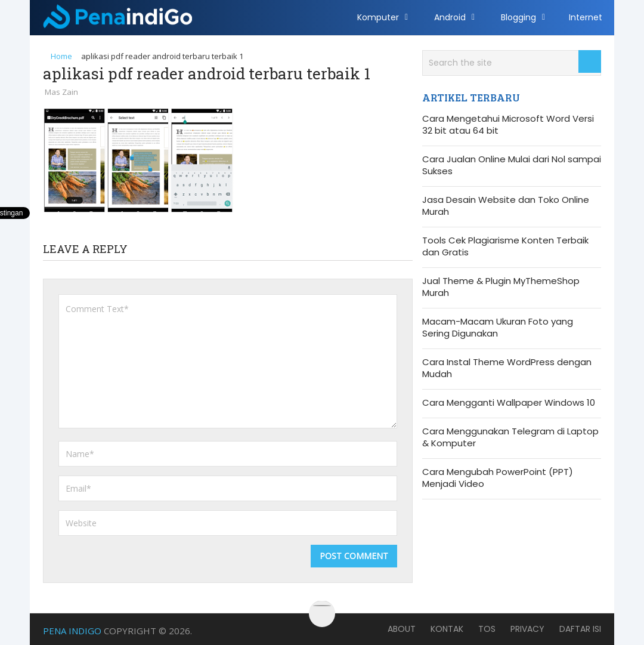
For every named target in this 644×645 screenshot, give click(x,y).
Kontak (447, 629)
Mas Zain (61, 92)
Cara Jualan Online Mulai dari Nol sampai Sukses (512, 165)
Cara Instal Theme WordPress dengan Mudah (507, 368)
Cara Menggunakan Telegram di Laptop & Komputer (510, 437)
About (402, 629)
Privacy (527, 629)
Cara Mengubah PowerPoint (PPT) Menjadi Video (498, 478)
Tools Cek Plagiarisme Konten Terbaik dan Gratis (505, 246)
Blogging (518, 17)
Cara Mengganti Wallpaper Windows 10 (509, 403)
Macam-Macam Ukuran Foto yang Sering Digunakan (498, 328)
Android (450, 17)
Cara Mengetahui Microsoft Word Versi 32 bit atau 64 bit (508, 125)
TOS (487, 629)
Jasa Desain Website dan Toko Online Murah (506, 206)
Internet (586, 17)
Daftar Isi (580, 629)
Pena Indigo (72, 631)
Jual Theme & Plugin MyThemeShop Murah (501, 287)
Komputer (378, 17)
